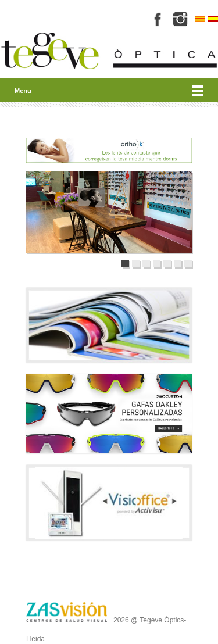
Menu (23, 91)
